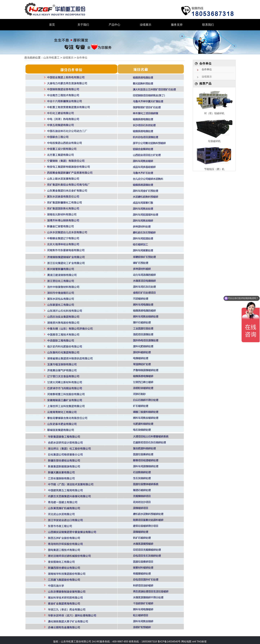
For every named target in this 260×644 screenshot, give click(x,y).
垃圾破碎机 (214, 141)
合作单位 (82, 58)
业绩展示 (146, 25)
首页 (52, 25)
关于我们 (83, 25)
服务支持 (177, 25)
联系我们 (208, 25)
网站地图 (186, 641)
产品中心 (114, 25)
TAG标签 (202, 641)
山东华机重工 (51, 58)
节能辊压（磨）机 (214, 169)
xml (194, 641)
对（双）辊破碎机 (214, 113)
